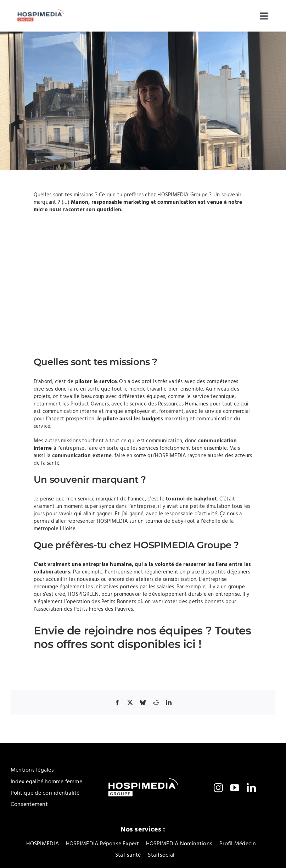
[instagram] (218, 788)
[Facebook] (117, 702)
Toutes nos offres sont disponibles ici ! (142, 637)
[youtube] (235, 788)
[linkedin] (251, 788)
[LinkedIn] (169, 702)
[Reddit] (156, 702)
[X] (130, 702)
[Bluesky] (143, 702)
